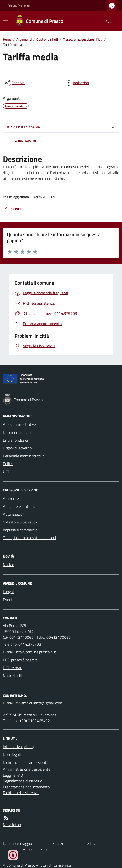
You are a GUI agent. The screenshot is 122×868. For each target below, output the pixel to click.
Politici (8, 464)
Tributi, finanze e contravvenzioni (29, 538)
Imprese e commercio (20, 530)
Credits (89, 843)
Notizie (9, 565)
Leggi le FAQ (13, 775)
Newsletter (12, 825)
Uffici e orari (12, 668)
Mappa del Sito (35, 849)
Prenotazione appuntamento (26, 787)
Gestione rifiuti (47, 39)
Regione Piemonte (18, 6)
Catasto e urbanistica (20, 522)
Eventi (8, 600)
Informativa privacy (19, 747)
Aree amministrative (19, 424)
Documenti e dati (17, 432)
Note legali (12, 754)
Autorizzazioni (14, 514)
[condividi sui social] (15, 83)
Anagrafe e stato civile (21, 506)
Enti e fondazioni (17, 440)
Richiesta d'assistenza (21, 793)
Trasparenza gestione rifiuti (83, 39)
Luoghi (8, 592)
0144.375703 (30, 644)
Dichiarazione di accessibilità (26, 762)
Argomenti (24, 39)
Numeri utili (12, 676)
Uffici (7, 472)
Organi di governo (17, 448)
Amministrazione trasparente (27, 769)
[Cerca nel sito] (107, 21)
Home (7, 39)
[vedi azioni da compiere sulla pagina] (77, 83)
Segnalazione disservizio (22, 781)
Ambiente (11, 498)
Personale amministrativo (24, 456)
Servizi (58, 843)
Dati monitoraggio (17, 843)
